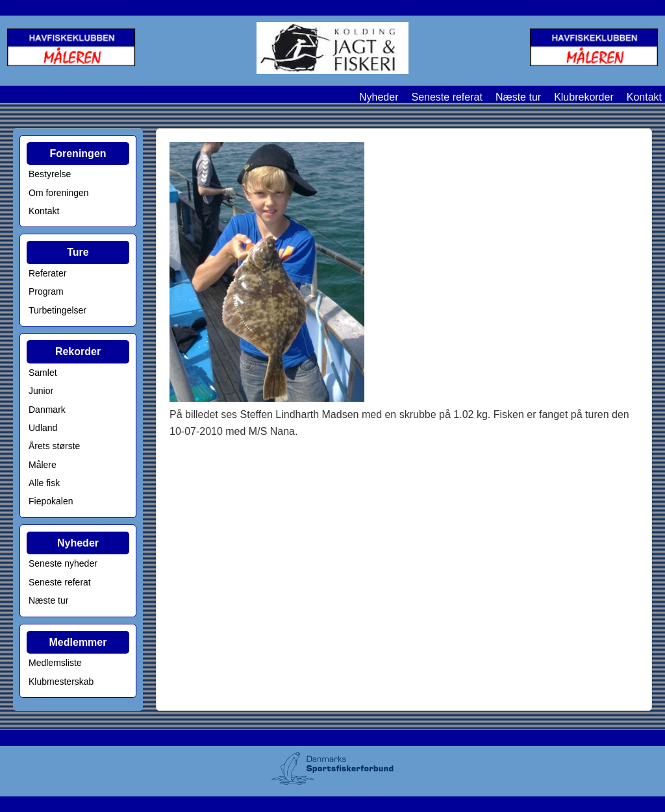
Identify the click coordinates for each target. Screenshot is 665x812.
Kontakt (644, 97)
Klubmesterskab (61, 682)
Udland (43, 428)
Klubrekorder (584, 97)
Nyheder (379, 97)
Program (46, 291)
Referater (47, 273)
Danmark (47, 410)
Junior (41, 391)
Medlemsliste (55, 663)
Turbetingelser (57, 310)
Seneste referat (446, 97)
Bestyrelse (50, 174)
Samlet (43, 373)
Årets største (54, 446)
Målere (43, 465)
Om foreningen (59, 193)
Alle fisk (44, 483)
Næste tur (518, 97)
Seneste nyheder (63, 563)
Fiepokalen (51, 501)
